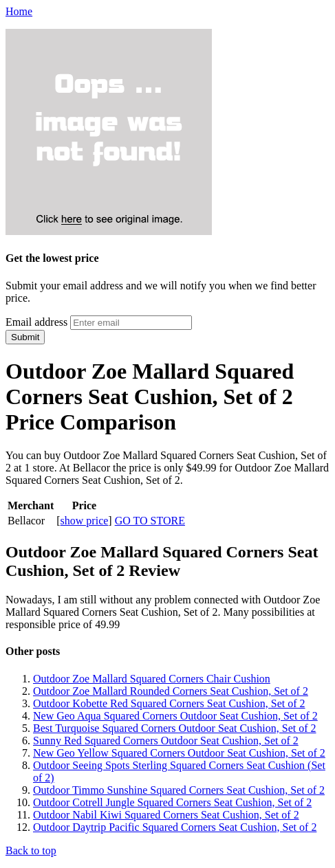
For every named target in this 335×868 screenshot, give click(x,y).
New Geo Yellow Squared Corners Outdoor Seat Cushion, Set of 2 (179, 753)
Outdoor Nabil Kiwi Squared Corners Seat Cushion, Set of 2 (166, 815)
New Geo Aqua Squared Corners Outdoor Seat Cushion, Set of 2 (175, 716)
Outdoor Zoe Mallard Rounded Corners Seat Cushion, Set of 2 (171, 691)
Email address (36, 322)
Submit (25, 337)
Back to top (31, 850)
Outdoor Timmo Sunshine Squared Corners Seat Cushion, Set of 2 (179, 790)
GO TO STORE (150, 521)
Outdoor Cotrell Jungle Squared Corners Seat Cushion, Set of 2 (172, 802)
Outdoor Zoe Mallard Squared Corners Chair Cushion (152, 679)
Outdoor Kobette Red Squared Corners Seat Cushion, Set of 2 (169, 703)
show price (85, 521)
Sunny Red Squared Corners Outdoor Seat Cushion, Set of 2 (166, 741)
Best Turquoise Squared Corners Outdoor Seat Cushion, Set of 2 (175, 728)
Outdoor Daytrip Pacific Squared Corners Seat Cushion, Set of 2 (175, 827)
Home (19, 11)
